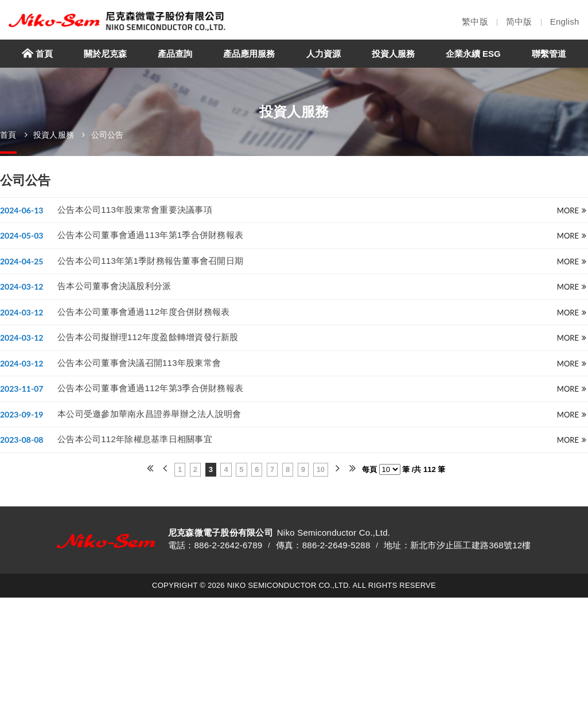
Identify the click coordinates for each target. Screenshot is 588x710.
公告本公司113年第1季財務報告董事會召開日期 (150, 261)
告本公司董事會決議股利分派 (114, 286)
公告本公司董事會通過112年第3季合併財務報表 (150, 388)
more (572, 210)
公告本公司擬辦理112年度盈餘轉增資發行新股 (148, 337)
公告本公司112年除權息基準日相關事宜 (135, 439)
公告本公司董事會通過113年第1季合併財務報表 (150, 235)
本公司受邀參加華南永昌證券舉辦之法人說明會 (149, 414)
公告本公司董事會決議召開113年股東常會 (139, 363)
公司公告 (108, 135)
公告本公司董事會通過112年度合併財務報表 (143, 312)
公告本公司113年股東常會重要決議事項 (135, 209)
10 (321, 469)
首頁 (8, 135)
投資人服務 (54, 135)
